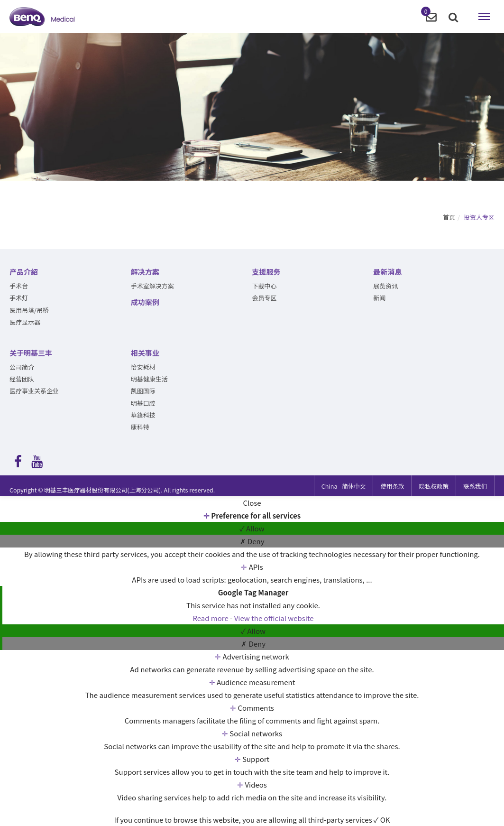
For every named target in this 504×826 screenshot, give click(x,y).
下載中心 (265, 286)
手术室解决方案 (152, 286)
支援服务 (266, 272)
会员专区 (265, 298)
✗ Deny (252, 541)
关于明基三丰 (31, 353)
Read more (211, 618)
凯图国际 (143, 391)
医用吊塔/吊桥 (29, 310)
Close (252, 503)
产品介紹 (24, 272)
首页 (449, 217)
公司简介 (22, 367)
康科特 (140, 427)
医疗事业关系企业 (34, 391)
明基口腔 (143, 403)
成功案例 (145, 302)
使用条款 (392, 486)
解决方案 (145, 272)
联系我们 (475, 486)
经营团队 (22, 379)
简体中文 (344, 486)
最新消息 (387, 272)
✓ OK (382, 820)
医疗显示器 (25, 322)
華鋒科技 (143, 415)
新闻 (379, 298)
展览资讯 (385, 286)
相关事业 (145, 353)
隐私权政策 (434, 486)
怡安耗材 (143, 367)
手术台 (19, 286)
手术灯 (19, 298)
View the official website (274, 618)
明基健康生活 (149, 379)
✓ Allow (252, 528)
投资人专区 (479, 217)
